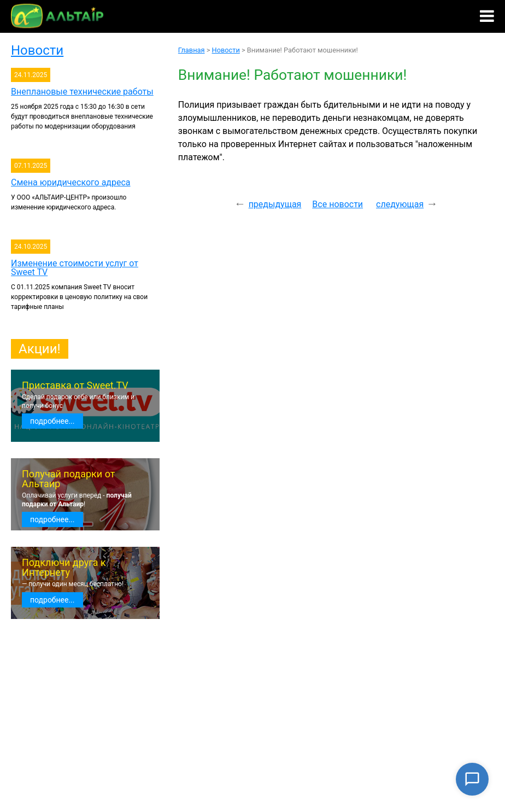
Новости (37, 50)
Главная (192, 50)
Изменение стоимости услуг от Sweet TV (75, 268)
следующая (400, 204)
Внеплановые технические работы (82, 92)
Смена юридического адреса (71, 182)
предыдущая (275, 204)
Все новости (337, 204)
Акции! (40, 349)
